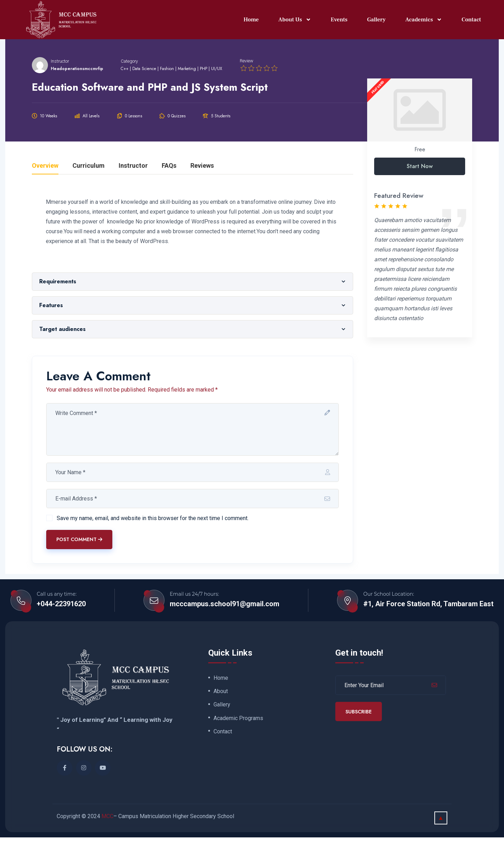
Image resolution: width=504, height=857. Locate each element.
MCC (107, 836)
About (221, 711)
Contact (471, 18)
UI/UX (217, 88)
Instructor (60, 80)
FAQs (169, 185)
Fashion (167, 88)
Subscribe (359, 731)
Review (247, 80)
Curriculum (89, 185)
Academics (424, 18)
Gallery (376, 18)
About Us (295, 18)
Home (251, 18)
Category (129, 80)
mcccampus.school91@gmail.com (225, 623)
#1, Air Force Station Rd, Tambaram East (428, 623)
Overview (45, 185)
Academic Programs (238, 738)
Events (339, 18)
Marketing (187, 88)
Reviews (202, 185)
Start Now (420, 186)
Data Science (144, 88)
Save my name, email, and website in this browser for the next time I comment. (153, 537)
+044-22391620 (61, 623)
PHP (204, 88)
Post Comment (79, 559)
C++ (125, 88)
